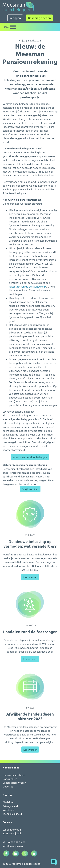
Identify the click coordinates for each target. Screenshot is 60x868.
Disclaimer (8, 802)
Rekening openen (39, 18)
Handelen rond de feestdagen (30, 632)
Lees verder (30, 577)
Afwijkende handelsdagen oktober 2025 (30, 716)
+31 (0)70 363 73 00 (14, 842)
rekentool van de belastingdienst (28, 286)
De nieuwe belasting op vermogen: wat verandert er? (30, 544)
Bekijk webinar (30, 489)
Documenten (10, 779)
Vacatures (8, 810)
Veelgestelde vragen (14, 783)
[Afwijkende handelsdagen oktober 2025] (30, 687)
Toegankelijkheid (12, 814)
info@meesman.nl (13, 846)
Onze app (8, 786)
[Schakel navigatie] (9, 27)
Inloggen (15, 18)
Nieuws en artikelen (14, 775)
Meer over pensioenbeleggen (30, 457)
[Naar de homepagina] (18, 7)
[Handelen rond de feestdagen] (30, 604)
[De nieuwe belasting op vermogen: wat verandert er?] (30, 514)
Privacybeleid (10, 806)
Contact (7, 822)
